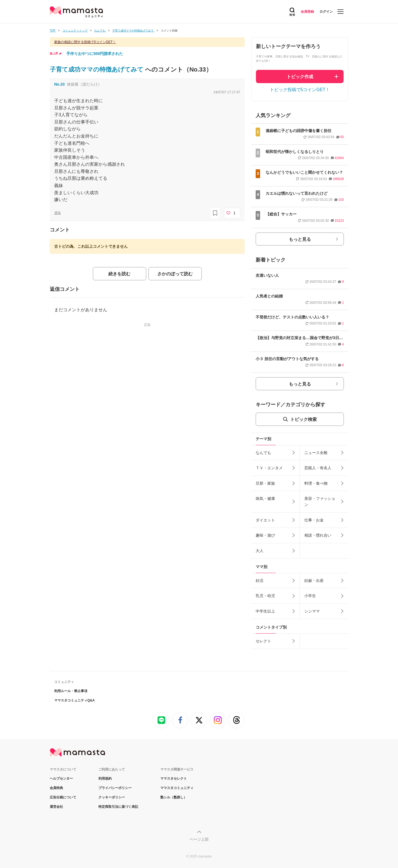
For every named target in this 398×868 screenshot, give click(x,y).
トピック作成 (300, 77)
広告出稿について (63, 797)
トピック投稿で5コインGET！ (300, 90)
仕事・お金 (314, 520)
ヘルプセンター (61, 779)
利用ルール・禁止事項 (71, 691)
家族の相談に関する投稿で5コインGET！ (85, 42)
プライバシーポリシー (115, 788)
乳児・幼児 (265, 596)
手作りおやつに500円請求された (95, 54)
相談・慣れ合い (318, 535)
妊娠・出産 (314, 581)
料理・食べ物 (316, 483)
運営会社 (56, 807)
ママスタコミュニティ (177, 788)
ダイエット (265, 520)
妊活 (260, 581)
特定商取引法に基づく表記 (118, 807)
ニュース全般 (316, 453)
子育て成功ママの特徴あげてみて (97, 69)
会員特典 (56, 788)
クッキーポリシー (112, 797)
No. (59, 84)
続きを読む (119, 274)
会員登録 (307, 12)
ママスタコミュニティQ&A (74, 700)
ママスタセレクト (174, 779)
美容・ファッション (320, 502)
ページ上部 (199, 839)
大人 (260, 551)
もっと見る (300, 239)
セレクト (263, 641)
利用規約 (105, 779)
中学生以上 (265, 611)
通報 (57, 213)
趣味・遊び (265, 535)
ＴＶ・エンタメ (269, 468)
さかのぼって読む (175, 274)
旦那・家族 (265, 483)
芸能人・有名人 (318, 468)
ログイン (326, 12)
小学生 (310, 596)
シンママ (312, 611)
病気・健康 (265, 498)
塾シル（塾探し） (174, 797)
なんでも (263, 453)
